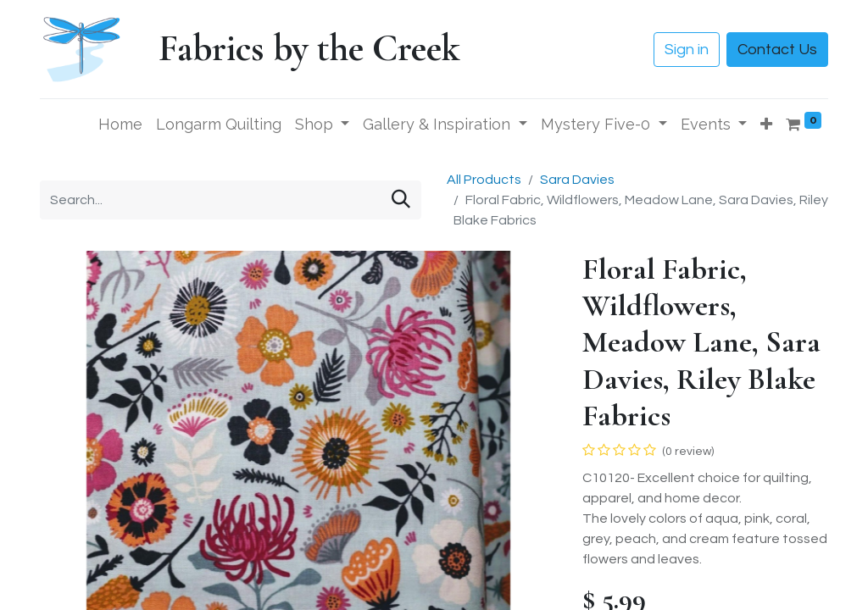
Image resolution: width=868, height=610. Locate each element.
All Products (484, 180)
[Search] (401, 200)
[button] (766, 124)
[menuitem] (120, 124)
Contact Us (777, 50)
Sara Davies (577, 180)
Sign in (687, 50)
